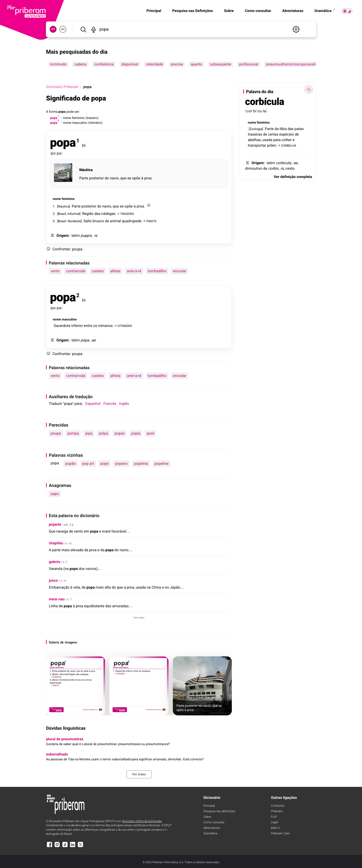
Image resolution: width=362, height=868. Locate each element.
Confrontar (61, 249)
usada (268, 140)
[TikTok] (65, 847)
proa (148, 178)
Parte (84, 178)
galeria (54, 562)
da (277, 129)
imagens (71, 643)
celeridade (154, 64)
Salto (87, 221)
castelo (98, 271)
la (264, 111)
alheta (115, 271)
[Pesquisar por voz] (94, 29)
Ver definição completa (293, 177)
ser (77, 112)
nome (67, 118)
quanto (196, 64)
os (95, 326)
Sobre (229, 11)
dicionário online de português (142, 821)
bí (255, 111)
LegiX (275, 822)
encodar (180, 271)
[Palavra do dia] (309, 89)
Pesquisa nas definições (219, 811)
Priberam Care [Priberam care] (280, 834)
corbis (273, 168)
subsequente (221, 64)
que (123, 178)
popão (71, 464)
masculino (80, 123)
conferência (104, 64)
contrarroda (76, 271)
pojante (55, 524)
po (54, 153)
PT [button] (53, 29)
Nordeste (74, 221)
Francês (110, 404)
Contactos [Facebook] (278, 806)
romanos (105, 326)
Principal (154, 11)
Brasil (62, 214)
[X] (80, 847)
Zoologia (256, 129)
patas (299, 129)
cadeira (80, 64)
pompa (73, 433)
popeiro (121, 464)
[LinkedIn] (73, 847)
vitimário (95, 123)
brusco (98, 221)
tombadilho (157, 271)
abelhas (254, 140)
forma (53, 112)
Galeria (54, 643)
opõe (136, 178)
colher (287, 140)
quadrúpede (132, 221)
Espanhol (93, 404)
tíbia (283, 129)
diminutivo (254, 168)
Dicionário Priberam (62, 87)
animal (115, 221)
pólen (272, 145)
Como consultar (258, 11)
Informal (73, 214)
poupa (77, 249)
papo (55, 494)
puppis (86, 236)
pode (70, 112)
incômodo (58, 64)
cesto (290, 168)
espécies (287, 134)
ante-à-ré (134, 271)
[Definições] (296, 29)
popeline (161, 464)
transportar (257, 145)
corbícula (265, 102)
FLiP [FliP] (274, 817)
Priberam (277, 811)
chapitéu (56, 543)
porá (151, 433)
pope (105, 464)
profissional (249, 64)
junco (53, 580)
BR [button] (63, 29)
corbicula (284, 163)
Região (88, 214)
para (277, 140)
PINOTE (152, 221)
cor (249, 111)
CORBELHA (289, 145)
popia (136, 433)
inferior (77, 326)
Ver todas (139, 774)
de (107, 221)
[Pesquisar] (83, 29)
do (107, 178)
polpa (103, 433)
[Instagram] (57, 847)
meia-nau (57, 599)
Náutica (86, 170)
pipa (89, 433)
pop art (88, 464)
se (129, 178)
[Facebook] (49, 847)
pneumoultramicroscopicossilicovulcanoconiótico (307, 64)
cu (260, 111)
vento (55, 271)
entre (88, 326)
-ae (93, 340)
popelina (141, 464)
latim (76, 236)
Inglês (124, 404)
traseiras (255, 134)
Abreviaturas (293, 11)
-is (95, 236)
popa (62, 112)
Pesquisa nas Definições (193, 11)
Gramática (325, 11)
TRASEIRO (127, 214)
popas (120, 433)
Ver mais (139, 618)
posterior (97, 178)
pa (59, 153)
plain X (275, 828)
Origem (62, 236)
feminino (78, 118)
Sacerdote (62, 326)
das (97, 214)
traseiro (92, 118)
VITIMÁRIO (125, 326)
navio (114, 178)
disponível (130, 64)
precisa (177, 64)
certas (273, 134)
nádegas (108, 214)
